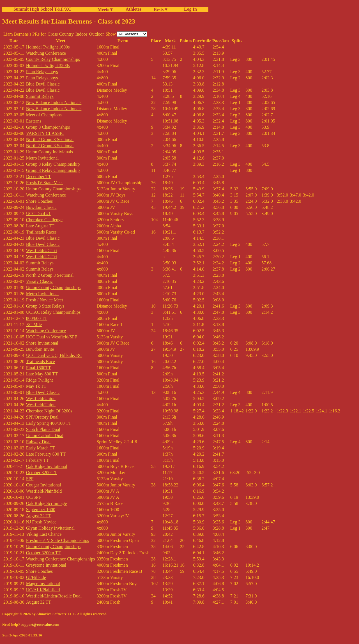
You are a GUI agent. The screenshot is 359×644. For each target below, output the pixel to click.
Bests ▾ (160, 9)
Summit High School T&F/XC (42, 9)
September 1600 (41, 510)
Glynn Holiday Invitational (50, 528)
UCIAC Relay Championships (53, 312)
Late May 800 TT (42, 374)
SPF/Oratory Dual (42, 417)
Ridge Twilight (40, 380)
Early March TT (41, 448)
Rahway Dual (38, 442)
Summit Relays (40, 96)
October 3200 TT (42, 473)
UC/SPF (34, 497)
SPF (30, 479)
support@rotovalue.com (40, 625)
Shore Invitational (42, 343)
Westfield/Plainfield (44, 491)
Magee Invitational (43, 584)
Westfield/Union (41, 399)
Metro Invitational (42, 158)
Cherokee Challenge (44, 220)
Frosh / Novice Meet (45, 300)
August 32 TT (39, 516)
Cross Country (61, 34)
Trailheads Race (41, 362)
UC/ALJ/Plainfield (43, 590)
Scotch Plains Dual (43, 429)
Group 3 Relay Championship (53, 164)
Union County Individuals (50, 152)
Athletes (134, 9)
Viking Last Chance (44, 534)
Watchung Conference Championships (61, 559)
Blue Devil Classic (43, 84)
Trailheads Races (41, 232)
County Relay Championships (53, 59)
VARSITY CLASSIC (45, 133)
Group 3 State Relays (45, 306)
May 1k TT (36, 386)
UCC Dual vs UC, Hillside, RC (54, 355)
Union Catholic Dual (45, 436)
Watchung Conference (46, 53)
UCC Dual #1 (38, 213)
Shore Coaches (40, 201)
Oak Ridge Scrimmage (47, 503)
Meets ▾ (105, 9)
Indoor (81, 34)
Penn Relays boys (42, 72)
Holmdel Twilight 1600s (48, 47)
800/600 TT (37, 318)
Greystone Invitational (46, 565)
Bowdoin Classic (41, 207)
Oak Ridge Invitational (47, 466)
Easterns (34, 121)
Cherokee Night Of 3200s (49, 411)
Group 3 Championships (48, 127)
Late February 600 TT (46, 454)
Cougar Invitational (44, 485)
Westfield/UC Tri (42, 251)
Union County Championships (53, 189)
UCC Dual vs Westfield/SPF (52, 337)
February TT (37, 460)
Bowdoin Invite (40, 349)
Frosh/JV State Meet (44, 183)
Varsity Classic (40, 281)
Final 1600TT (38, 368)
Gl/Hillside (36, 577)
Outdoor (96, 34)
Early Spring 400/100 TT (49, 423)
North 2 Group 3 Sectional (50, 139)
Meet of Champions (44, 115)
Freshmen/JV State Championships (58, 540)
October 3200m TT (43, 553)
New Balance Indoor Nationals (54, 102)
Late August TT (40, 226)
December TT (39, 176)
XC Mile (34, 325)
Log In (189, 9)
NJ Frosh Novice (41, 522)
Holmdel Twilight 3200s (48, 65)
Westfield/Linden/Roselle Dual (54, 596)
